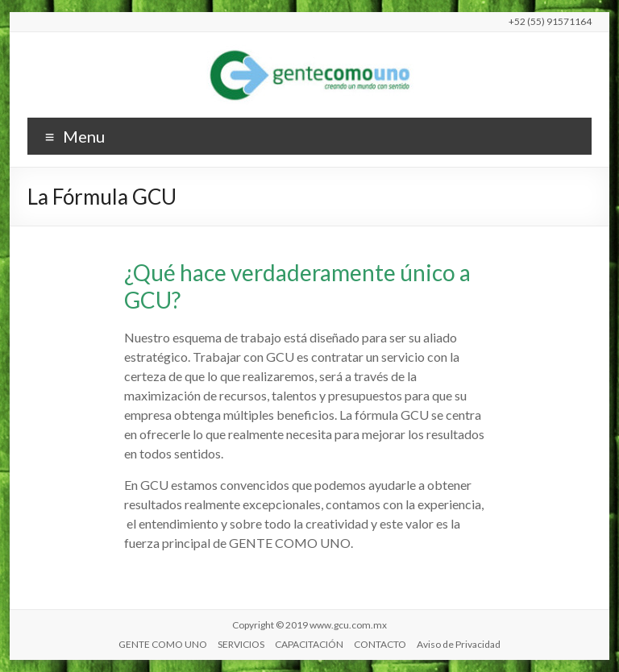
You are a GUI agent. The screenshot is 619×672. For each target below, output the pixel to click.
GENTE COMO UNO (163, 644)
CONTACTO (380, 644)
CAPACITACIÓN (309, 644)
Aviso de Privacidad (459, 644)
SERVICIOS (241, 644)
